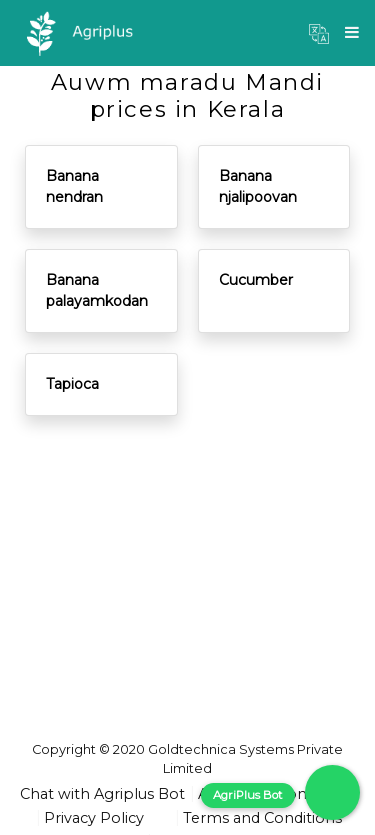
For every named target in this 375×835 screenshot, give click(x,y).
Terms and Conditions (262, 818)
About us (231, 794)
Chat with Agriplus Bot (102, 794)
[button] (319, 33)
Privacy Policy (94, 818)
